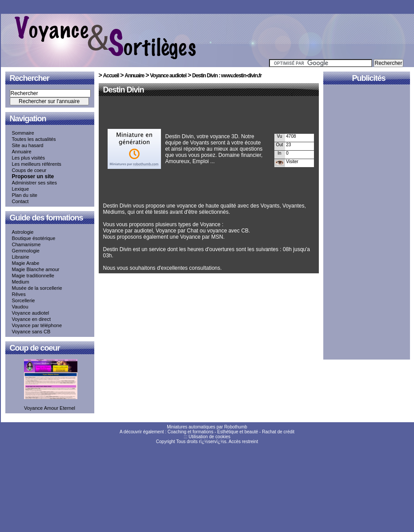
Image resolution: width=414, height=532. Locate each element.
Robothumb (236, 427)
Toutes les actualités (34, 139)
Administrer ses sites (34, 183)
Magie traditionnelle (33, 276)
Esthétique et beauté (238, 432)
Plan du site (25, 195)
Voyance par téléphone (37, 325)
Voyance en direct (31, 319)
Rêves (19, 294)
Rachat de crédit (278, 432)
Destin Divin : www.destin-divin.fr (227, 76)
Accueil (111, 76)
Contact (20, 201)
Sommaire (23, 133)
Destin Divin (124, 90)
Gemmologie (26, 251)
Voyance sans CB (31, 332)
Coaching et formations (191, 432)
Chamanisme (26, 244)
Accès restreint (243, 442)
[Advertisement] (207, 114)
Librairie (21, 257)
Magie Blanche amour (36, 269)
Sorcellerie (24, 300)
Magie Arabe (26, 263)
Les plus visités (29, 158)
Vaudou (20, 307)
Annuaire (22, 152)
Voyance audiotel (31, 313)
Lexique (21, 189)
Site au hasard (28, 145)
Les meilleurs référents (37, 164)
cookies (223, 437)
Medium (21, 282)
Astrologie (23, 232)
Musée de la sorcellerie (37, 288)
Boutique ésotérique (34, 238)
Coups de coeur (29, 170)
